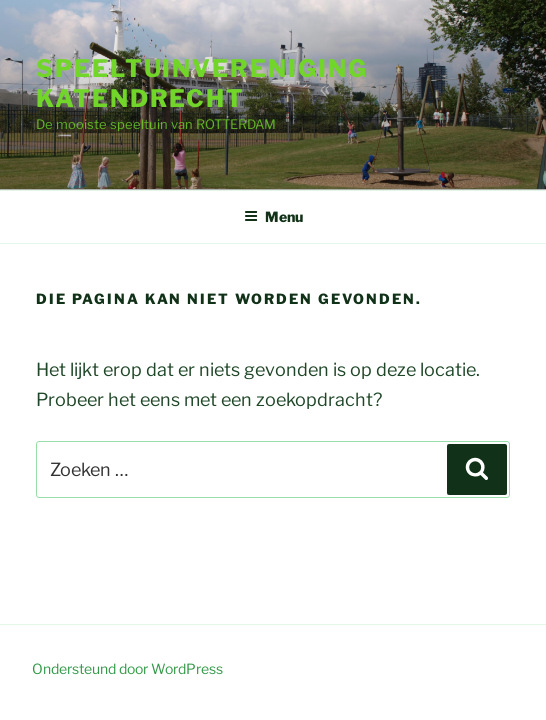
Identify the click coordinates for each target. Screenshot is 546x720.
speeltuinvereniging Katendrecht (201, 83)
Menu (273, 216)
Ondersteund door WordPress (127, 668)
